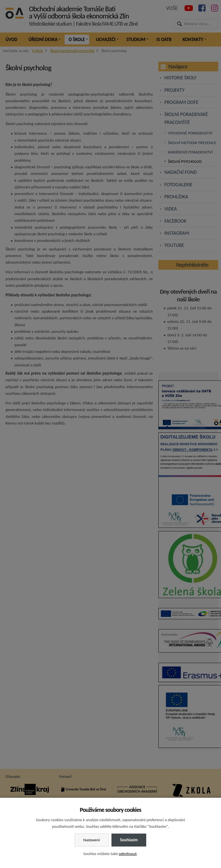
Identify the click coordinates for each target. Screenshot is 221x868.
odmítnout (128, 854)
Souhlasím (129, 840)
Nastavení (92, 840)
